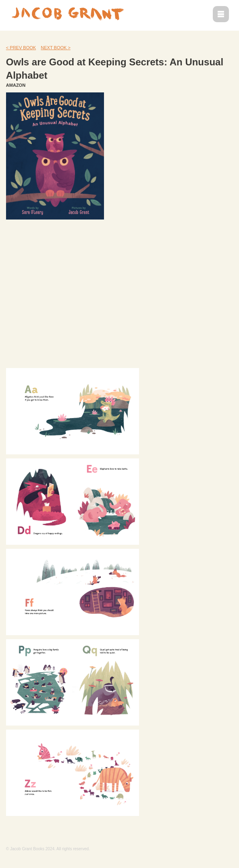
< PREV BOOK (21, 48)
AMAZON (16, 85)
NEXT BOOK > (55, 48)
